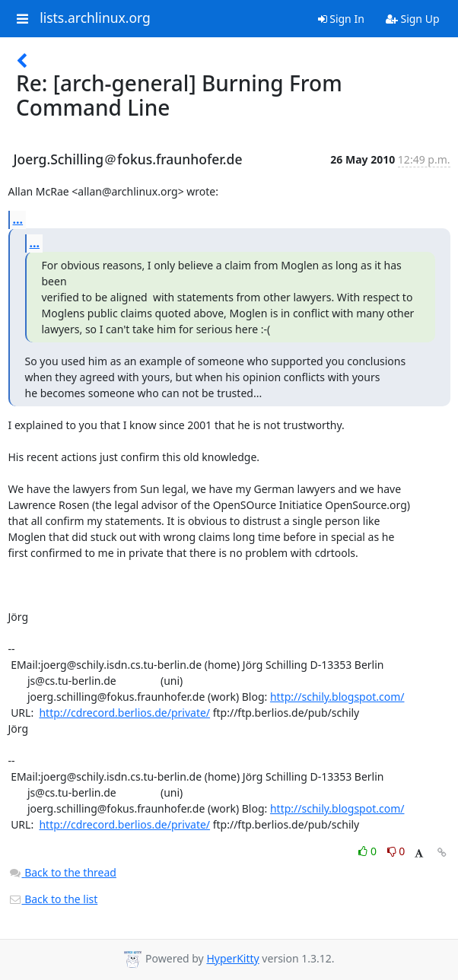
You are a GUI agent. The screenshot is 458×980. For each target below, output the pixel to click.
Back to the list (53, 899)
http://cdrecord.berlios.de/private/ (124, 713)
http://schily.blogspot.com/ (337, 697)
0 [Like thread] (369, 851)
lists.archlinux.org (95, 18)
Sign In (341, 19)
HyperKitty (232, 958)
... (18, 219)
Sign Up (413, 19)
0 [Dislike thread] (396, 851)
